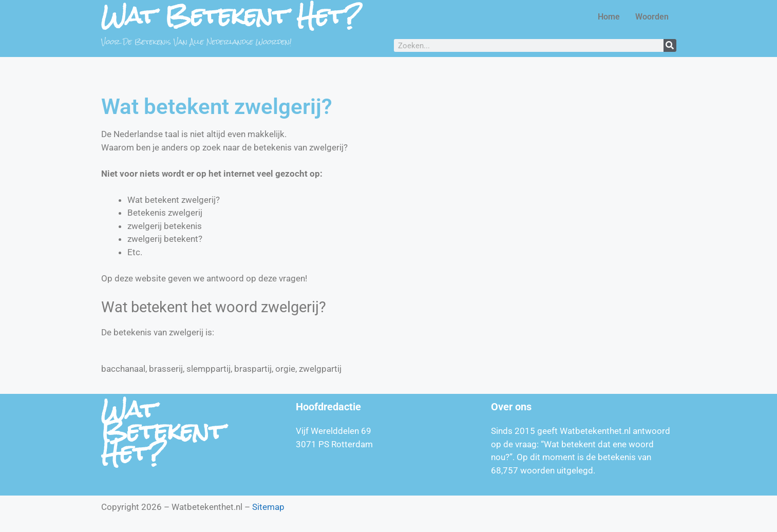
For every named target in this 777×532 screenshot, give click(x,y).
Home (609, 17)
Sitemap (268, 507)
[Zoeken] (670, 45)
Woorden (652, 17)
